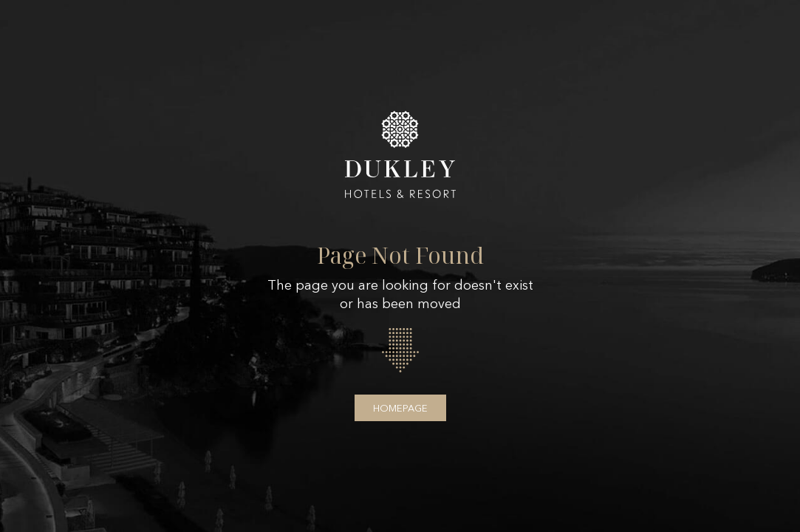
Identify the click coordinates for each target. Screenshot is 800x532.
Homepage (400, 408)
